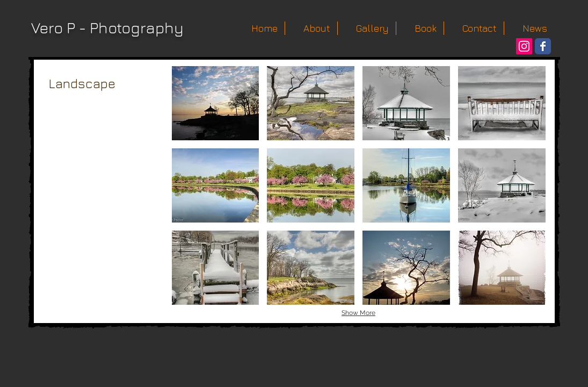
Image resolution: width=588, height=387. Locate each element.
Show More (358, 313)
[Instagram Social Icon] (524, 46)
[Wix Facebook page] (543, 46)
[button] (216, 103)
